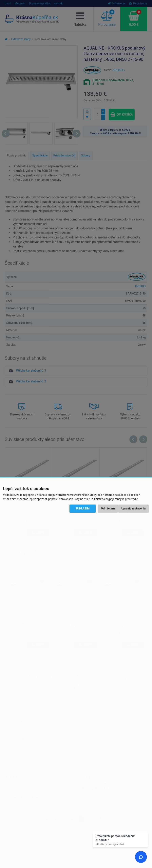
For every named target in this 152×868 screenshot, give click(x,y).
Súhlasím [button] (83, 508)
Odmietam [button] (108, 508)
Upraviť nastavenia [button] (133, 508)
